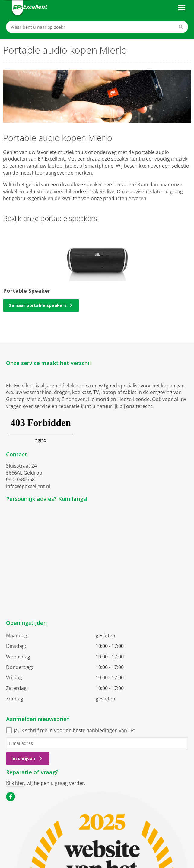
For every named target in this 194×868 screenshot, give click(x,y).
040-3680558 (20, 479)
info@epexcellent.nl (28, 486)
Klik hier (15, 783)
